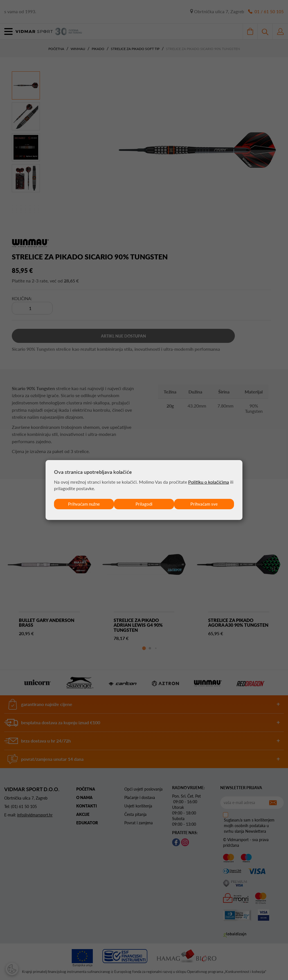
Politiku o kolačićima (209, 482)
